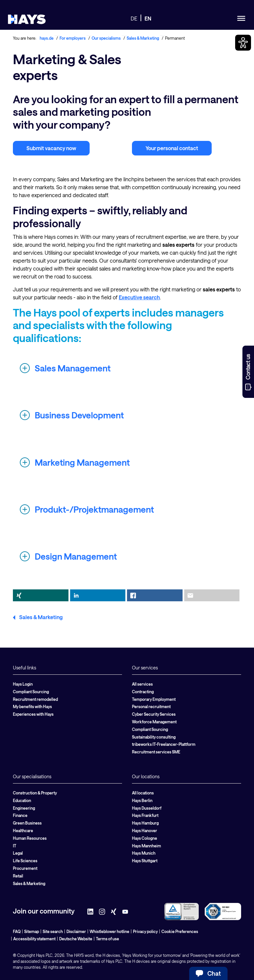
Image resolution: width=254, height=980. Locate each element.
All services (142, 684)
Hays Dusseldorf (147, 808)
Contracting (143, 692)
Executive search (139, 297)
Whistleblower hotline (109, 931)
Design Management (76, 556)
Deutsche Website (76, 939)
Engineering (24, 808)
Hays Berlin (142, 800)
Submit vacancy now (51, 148)
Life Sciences (25, 861)
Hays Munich (144, 853)
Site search (53, 931)
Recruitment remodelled (35, 699)
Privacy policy (145, 931)
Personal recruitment (151, 706)
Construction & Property (35, 793)
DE (134, 18)
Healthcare (23, 831)
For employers (73, 38)
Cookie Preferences (180, 931)
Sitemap (32, 931)
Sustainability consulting (154, 737)
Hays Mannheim (147, 846)
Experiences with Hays (33, 714)
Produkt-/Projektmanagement (94, 509)
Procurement (25, 868)
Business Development (79, 415)
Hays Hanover (145, 831)
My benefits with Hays (32, 706)
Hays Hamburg (145, 823)
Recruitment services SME (156, 752)
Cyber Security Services (154, 714)
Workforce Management (154, 722)
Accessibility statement (34, 939)
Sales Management (73, 368)
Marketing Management (82, 462)
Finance (20, 815)
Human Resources (30, 838)
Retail (18, 876)
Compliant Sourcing (31, 692)
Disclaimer (76, 931)
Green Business (27, 823)
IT (15, 846)
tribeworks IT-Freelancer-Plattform (164, 744)
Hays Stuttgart (145, 861)
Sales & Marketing (143, 38)
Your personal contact (172, 148)
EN (148, 18)
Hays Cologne (145, 838)
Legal (18, 853)
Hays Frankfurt (145, 815)
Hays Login (23, 684)
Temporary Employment (154, 699)
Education (22, 800)
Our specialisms (106, 38)
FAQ (17, 931)
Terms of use (107, 939)
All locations (143, 793)
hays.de (47, 38)
